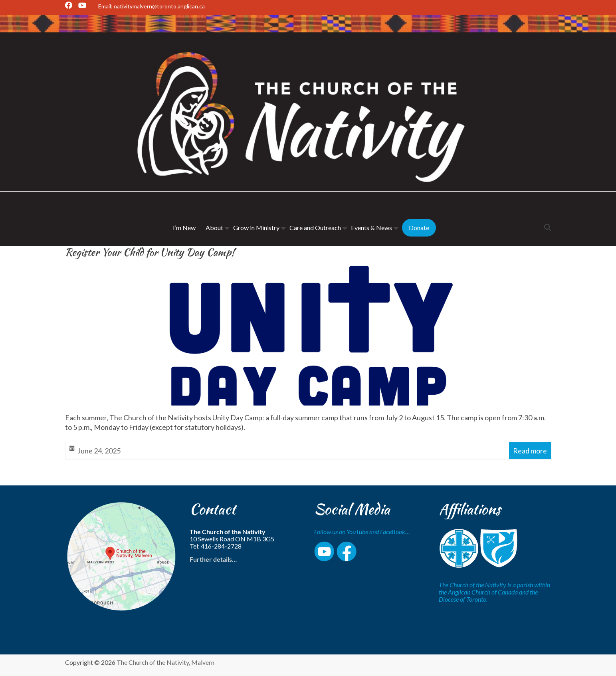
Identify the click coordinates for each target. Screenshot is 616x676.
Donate (419, 228)
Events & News (371, 228)
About (214, 228)
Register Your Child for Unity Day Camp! (150, 252)
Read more (530, 451)
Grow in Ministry (256, 228)
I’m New (184, 228)
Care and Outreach (315, 228)
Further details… (213, 559)
